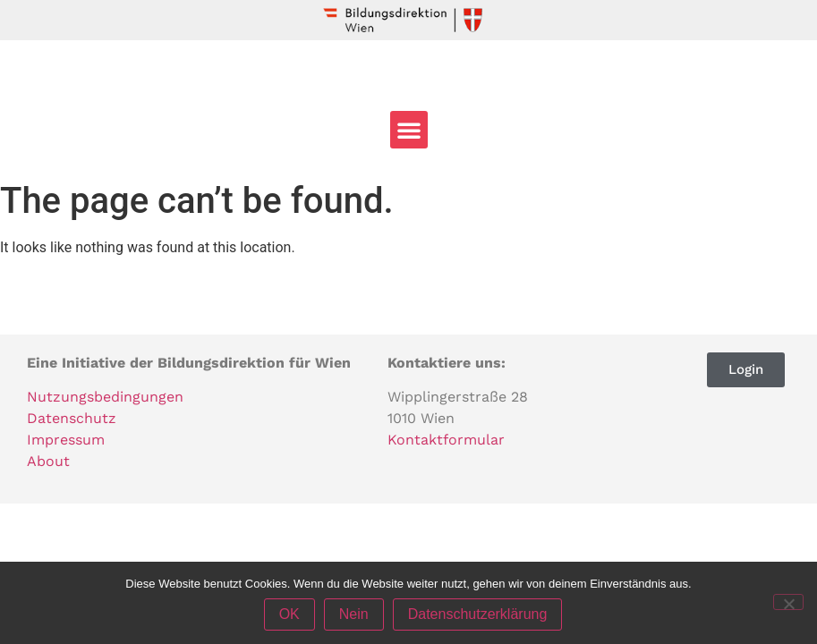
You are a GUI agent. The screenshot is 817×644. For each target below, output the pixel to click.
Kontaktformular (446, 440)
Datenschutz (72, 418)
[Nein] (788, 602)
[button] (409, 130)
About (48, 461)
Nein (354, 614)
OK (289, 614)
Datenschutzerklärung (478, 614)
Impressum (66, 440)
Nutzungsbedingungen (105, 397)
